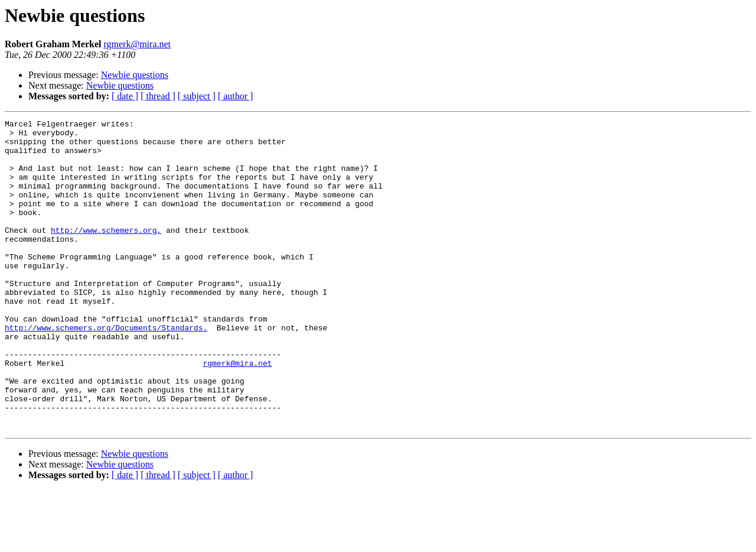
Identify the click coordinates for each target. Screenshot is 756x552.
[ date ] (125, 96)
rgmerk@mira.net (138, 44)
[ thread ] (158, 96)
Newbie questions (135, 75)
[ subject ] (197, 96)
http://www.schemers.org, (106, 253)
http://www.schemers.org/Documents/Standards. (106, 370)
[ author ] (236, 96)
